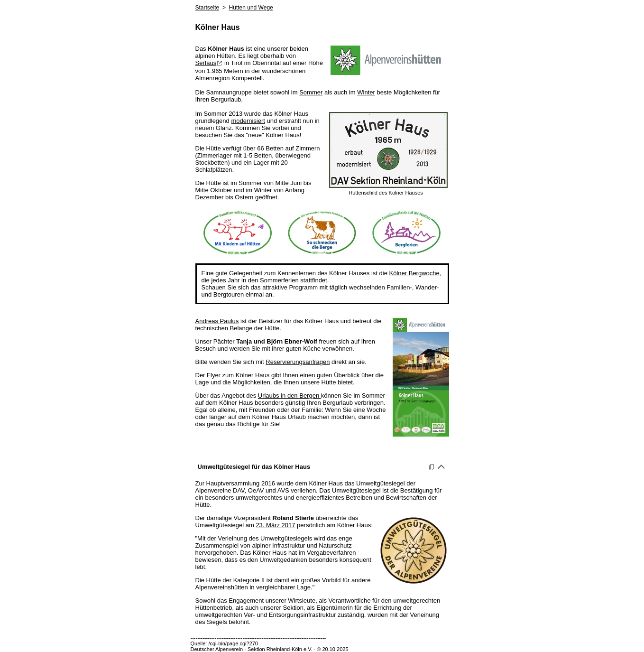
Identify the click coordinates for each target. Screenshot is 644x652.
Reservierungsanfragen (298, 362)
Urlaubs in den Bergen (290, 396)
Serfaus (209, 63)
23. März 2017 (275, 525)
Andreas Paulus (217, 321)
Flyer (214, 375)
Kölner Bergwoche (414, 273)
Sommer (311, 92)
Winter (366, 92)
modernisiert (248, 121)
